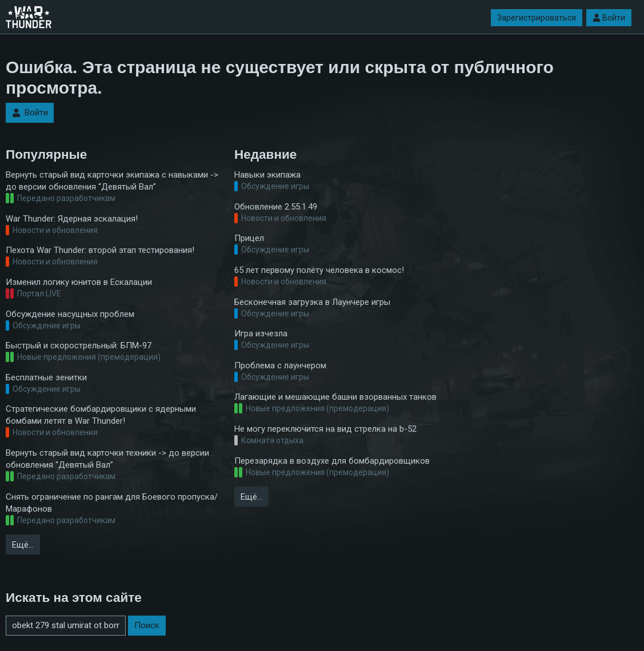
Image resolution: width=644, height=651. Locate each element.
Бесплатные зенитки (46, 377)
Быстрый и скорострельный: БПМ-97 (79, 345)
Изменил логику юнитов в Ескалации (79, 282)
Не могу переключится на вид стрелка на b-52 (325, 429)
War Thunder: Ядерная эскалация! (72, 219)
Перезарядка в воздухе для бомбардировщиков (332, 461)
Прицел (249, 238)
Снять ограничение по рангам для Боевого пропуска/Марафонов (112, 503)
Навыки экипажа (267, 175)
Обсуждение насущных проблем (70, 314)
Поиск (147, 625)
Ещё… (23, 545)
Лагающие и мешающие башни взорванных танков (335, 397)
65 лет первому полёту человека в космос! (319, 270)
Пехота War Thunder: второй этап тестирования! (100, 250)
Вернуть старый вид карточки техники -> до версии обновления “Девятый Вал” (107, 459)
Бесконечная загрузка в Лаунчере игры (312, 302)
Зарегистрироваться (537, 18)
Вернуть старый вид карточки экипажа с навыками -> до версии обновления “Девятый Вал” (112, 181)
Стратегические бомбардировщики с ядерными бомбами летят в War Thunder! (101, 415)
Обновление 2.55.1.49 (276, 207)
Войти (609, 18)
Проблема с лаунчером (280, 365)
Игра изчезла (261, 333)
